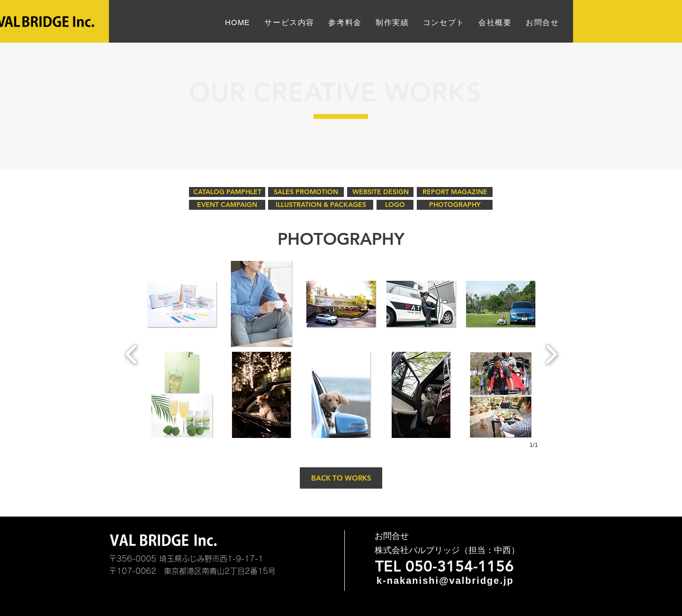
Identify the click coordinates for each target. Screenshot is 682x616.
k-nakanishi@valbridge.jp (445, 580)
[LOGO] (395, 205)
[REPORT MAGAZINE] (455, 192)
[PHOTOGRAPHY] (455, 205)
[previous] (131, 353)
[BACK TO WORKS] (341, 478)
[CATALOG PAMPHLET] (227, 192)
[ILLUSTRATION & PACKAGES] (321, 205)
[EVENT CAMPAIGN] (227, 205)
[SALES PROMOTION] (306, 192)
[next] (551, 353)
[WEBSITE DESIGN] (380, 192)
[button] (182, 304)
